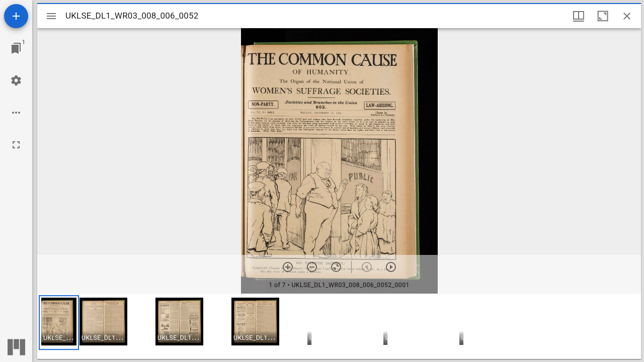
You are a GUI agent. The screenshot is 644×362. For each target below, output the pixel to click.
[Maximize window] (603, 16)
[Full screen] (16, 145)
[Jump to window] (16, 48)
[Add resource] (16, 16)
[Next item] (391, 267)
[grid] (339, 326)
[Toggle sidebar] (51, 16)
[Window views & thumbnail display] (579, 16)
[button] (59, 323)
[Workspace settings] (16, 80)
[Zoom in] (288, 267)
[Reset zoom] (336, 267)
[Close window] (627, 16)
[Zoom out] (312, 267)
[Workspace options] (16, 113)
